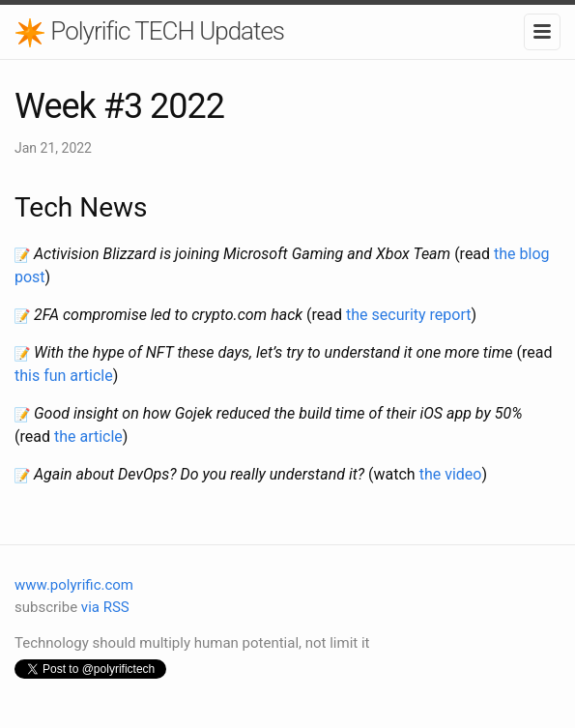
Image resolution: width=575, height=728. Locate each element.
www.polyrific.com (74, 585)
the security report (408, 315)
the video (451, 474)
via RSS (105, 607)
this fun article (64, 376)
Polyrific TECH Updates (149, 32)
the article (88, 437)
